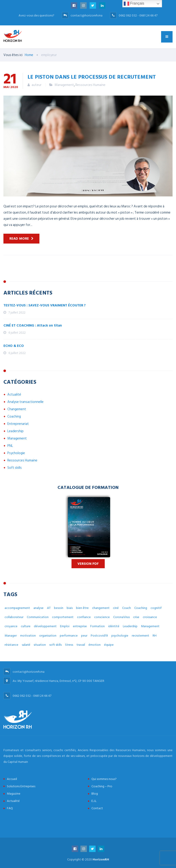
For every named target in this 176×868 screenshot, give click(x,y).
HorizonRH (101, 859)
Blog (95, 794)
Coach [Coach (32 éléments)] (126, 608)
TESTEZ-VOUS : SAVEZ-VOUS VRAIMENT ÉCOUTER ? (45, 305)
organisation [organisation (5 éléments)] (48, 636)
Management (64, 85)
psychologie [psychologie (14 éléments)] (120, 636)
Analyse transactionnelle (25, 402)
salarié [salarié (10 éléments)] (26, 645)
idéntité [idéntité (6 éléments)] (114, 626)
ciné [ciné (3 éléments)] (116, 608)
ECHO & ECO (14, 346)
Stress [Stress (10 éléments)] (69, 645)
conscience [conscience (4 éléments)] (102, 617)
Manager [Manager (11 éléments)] (11, 636)
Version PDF (88, 564)
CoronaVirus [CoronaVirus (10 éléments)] (121, 617)
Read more (19, 239)
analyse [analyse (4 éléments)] (38, 608)
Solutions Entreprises (21, 786)
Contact (97, 808)
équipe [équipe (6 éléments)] (109, 645)
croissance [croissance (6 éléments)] (150, 617)
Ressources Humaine (90, 85)
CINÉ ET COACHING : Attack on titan (33, 325)
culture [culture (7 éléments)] (26, 626)
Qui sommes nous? (104, 779)
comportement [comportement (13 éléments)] (63, 617)
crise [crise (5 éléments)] (136, 617)
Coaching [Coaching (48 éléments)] (141, 608)
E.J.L (94, 801)
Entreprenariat (18, 424)
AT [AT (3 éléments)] (49, 608)
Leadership (15, 431)
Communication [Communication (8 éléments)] (38, 617)
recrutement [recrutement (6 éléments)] (140, 636)
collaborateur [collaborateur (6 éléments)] (14, 617)
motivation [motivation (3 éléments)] (28, 636)
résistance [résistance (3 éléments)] (11, 645)
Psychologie (16, 453)
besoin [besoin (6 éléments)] (59, 608)
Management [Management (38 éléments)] (150, 626)
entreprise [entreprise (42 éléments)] (80, 626)
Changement (17, 409)
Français (134, 4)
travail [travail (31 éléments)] (81, 645)
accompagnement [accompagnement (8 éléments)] (17, 608)
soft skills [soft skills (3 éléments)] (55, 645)
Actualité (14, 395)
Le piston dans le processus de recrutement (92, 77)
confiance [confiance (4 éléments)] (84, 617)
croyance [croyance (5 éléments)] (11, 626)
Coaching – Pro (102, 786)
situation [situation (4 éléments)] (40, 645)
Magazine (14, 794)
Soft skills (15, 468)
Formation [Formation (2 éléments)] (98, 626)
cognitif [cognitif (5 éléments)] (156, 608)
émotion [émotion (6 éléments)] (95, 645)
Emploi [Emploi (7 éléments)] (65, 626)
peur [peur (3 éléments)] (84, 636)
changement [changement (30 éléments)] (101, 608)
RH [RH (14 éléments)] (155, 636)
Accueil (12, 779)
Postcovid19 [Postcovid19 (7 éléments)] (99, 636)
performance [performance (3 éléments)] (69, 636)
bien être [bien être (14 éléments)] (82, 608)
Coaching (14, 417)
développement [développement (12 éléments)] (45, 626)
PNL (10, 446)
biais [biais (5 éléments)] (70, 608)
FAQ (10, 808)
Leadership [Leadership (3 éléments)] (130, 626)
